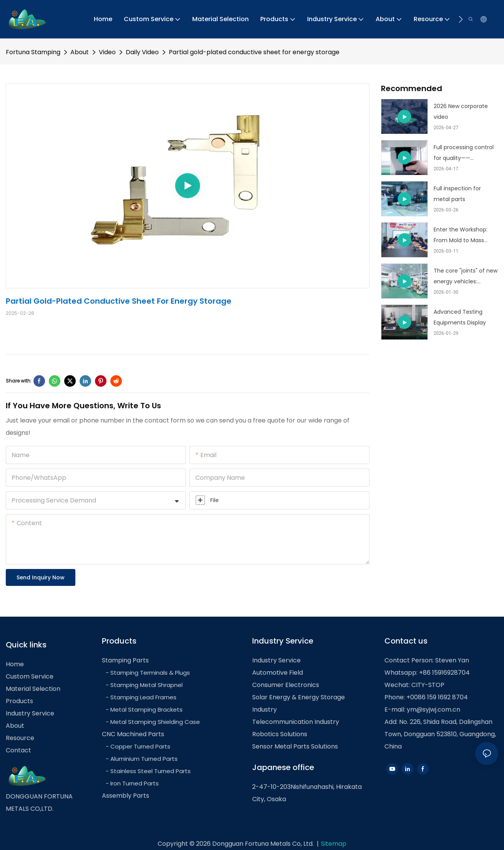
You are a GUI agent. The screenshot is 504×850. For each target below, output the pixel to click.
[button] (461, 19)
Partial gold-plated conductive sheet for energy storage (254, 52)
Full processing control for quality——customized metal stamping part (464, 153)
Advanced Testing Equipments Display (460, 317)
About (80, 52)
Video (107, 52)
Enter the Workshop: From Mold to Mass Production (461, 236)
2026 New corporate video (461, 111)
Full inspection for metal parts (457, 194)
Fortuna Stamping (33, 52)
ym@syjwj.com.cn (433, 709)
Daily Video (142, 52)
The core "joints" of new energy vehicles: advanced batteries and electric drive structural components (466, 277)
